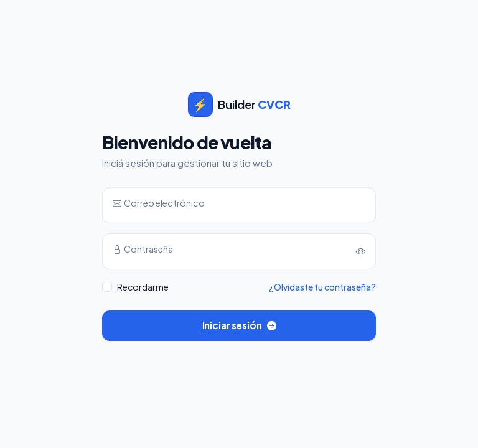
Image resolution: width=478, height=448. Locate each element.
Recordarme (143, 287)
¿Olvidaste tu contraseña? (322, 287)
